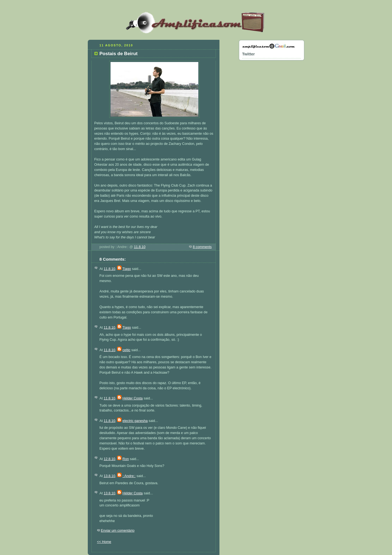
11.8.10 (140, 247)
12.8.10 (109, 459)
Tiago (127, 269)
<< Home (104, 542)
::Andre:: (129, 476)
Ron (126, 459)
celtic (127, 350)
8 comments (202, 247)
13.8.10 (109, 476)
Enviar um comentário (118, 531)
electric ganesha (135, 421)
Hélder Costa (133, 398)
